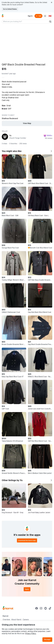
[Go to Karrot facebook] (37, 608)
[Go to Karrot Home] (8, 608)
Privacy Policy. (31, 634)
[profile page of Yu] (5, 137)
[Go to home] (3, 16)
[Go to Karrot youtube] (46, 608)
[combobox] (25, 22)
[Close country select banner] (52, 2)
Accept (47, 640)
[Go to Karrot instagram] (41, 608)
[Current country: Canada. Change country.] (50, 16)
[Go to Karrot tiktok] (50, 608)
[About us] (45, 16)
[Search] (50, 22)
